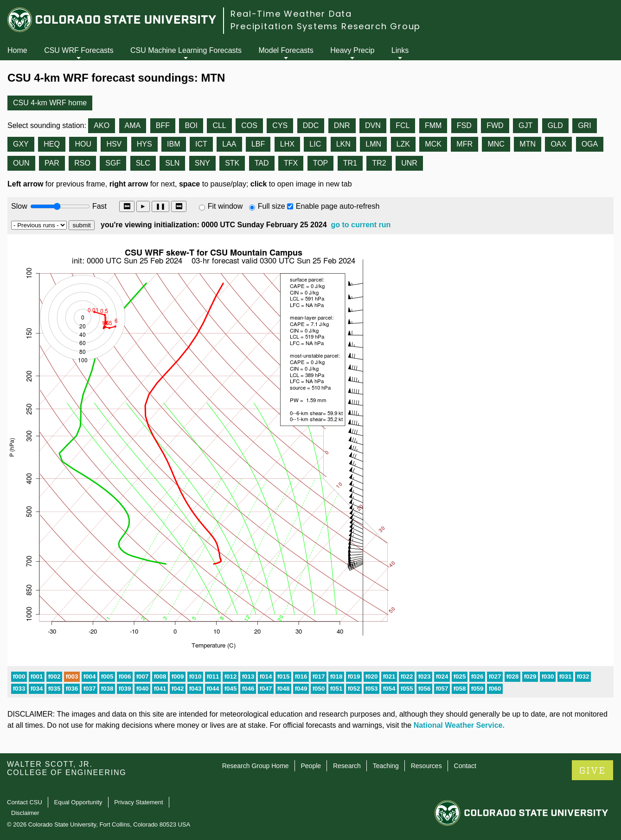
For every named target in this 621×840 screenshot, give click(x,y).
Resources (426, 766)
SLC (143, 163)
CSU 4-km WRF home (50, 103)
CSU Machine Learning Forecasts (186, 50)
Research (347, 766)
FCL (403, 125)
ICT (201, 144)
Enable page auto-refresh (338, 206)
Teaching (386, 766)
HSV (114, 144)
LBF (258, 144)
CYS (280, 125)
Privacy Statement (139, 802)
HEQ (52, 144)
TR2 (379, 163)
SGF (113, 163)
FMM (433, 125)
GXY (21, 144)
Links (400, 50)
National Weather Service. (459, 725)
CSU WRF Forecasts (79, 50)
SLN (172, 163)
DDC (311, 125)
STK (232, 163)
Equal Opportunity (78, 802)
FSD (464, 125)
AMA (133, 125)
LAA (229, 144)
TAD (262, 163)
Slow (19, 206)
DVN (373, 125)
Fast (99, 206)
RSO (82, 163)
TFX (291, 163)
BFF (163, 125)
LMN (373, 144)
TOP (321, 163)
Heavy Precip (352, 50)
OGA (590, 144)
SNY (202, 163)
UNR (409, 163)
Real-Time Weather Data (291, 14)
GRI (584, 125)
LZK (403, 144)
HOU (83, 144)
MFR (464, 144)
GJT (525, 125)
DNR (342, 125)
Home (17, 50)
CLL (219, 125)
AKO (102, 125)
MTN (528, 144)
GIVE (592, 771)
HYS (144, 144)
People (311, 766)
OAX (558, 144)
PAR (52, 163)
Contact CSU (25, 802)
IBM (173, 144)
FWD (495, 125)
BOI (191, 125)
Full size (272, 206)
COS (249, 125)
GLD (555, 125)
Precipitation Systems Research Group (326, 26)
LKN (343, 144)
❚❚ (160, 206)
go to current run (361, 225)
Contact (465, 766)
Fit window (225, 206)
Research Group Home (256, 766)
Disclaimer (25, 813)
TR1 (350, 163)
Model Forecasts (286, 50)
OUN (21, 163)
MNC (496, 144)
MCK (433, 144)
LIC (315, 144)
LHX (287, 144)
